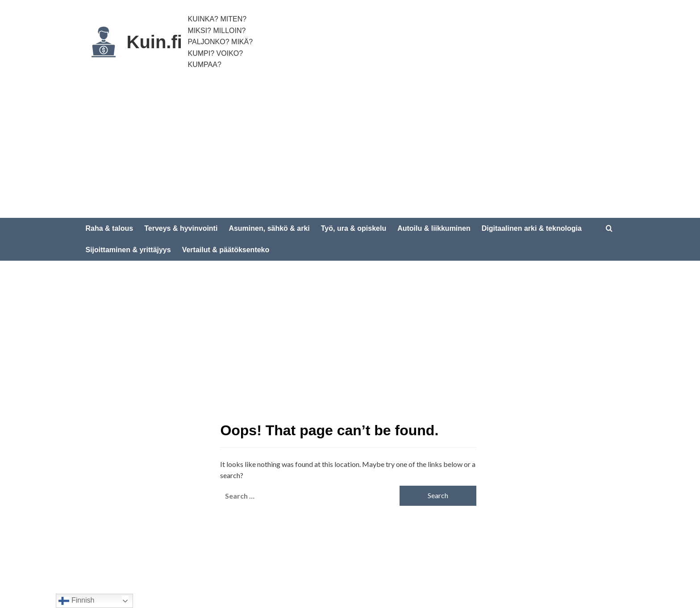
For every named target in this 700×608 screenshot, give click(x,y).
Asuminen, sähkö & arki (269, 228)
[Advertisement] (350, 151)
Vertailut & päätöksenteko (226, 250)
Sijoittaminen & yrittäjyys (128, 250)
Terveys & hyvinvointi (181, 228)
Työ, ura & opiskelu (354, 228)
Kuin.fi (154, 42)
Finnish (76, 601)
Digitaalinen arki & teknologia (532, 228)
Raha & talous (110, 228)
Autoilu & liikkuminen (434, 228)
